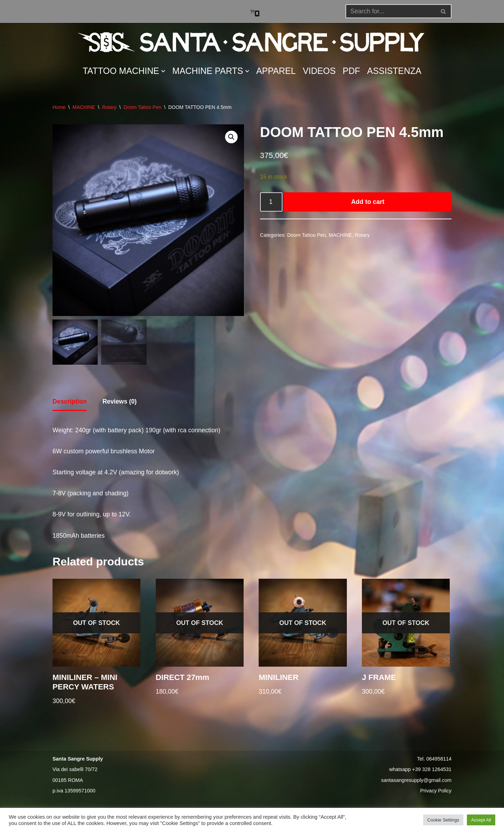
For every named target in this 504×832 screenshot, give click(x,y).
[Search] (444, 11)
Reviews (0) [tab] (120, 402)
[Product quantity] (271, 203)
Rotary (109, 107)
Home (59, 107)
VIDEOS (320, 71)
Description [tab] (70, 402)
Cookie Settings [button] (443, 820)
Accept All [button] (481, 820)
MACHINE (84, 107)
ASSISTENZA (396, 71)
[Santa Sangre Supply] (252, 42)
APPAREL (276, 71)
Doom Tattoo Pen (142, 107)
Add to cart (368, 202)
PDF (352, 71)
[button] (443, 11)
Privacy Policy (436, 793)
